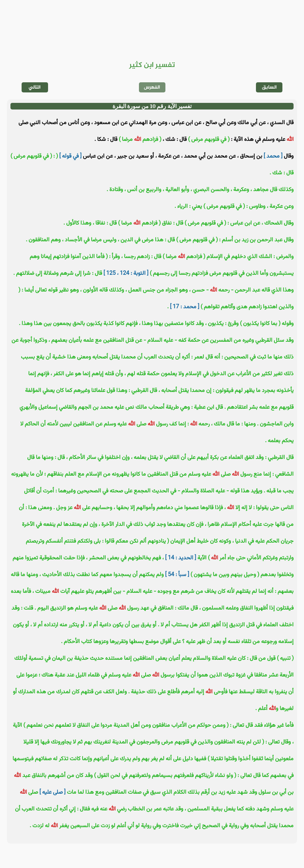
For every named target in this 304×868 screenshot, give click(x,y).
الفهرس (152, 87)
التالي (35, 87)
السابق (269, 87)
